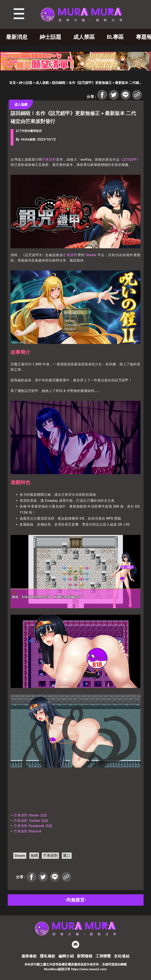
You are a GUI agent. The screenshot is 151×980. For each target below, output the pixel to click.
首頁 (12, 83)
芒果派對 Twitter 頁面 (31, 821)
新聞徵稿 (85, 956)
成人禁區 (84, 37)
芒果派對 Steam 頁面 (31, 815)
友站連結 (122, 956)
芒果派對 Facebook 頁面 (33, 826)
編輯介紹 (66, 956)
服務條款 (29, 956)
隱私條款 (48, 956)
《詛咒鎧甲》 (130, 160)
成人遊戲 (42, 83)
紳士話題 (50, 37)
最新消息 (17, 37)
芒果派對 (49, 160)
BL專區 (115, 37)
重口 (67, 856)
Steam (91, 255)
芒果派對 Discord (28, 831)
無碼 (34, 856)
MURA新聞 (28, 140)
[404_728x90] (75, 69)
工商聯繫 (103, 956)
